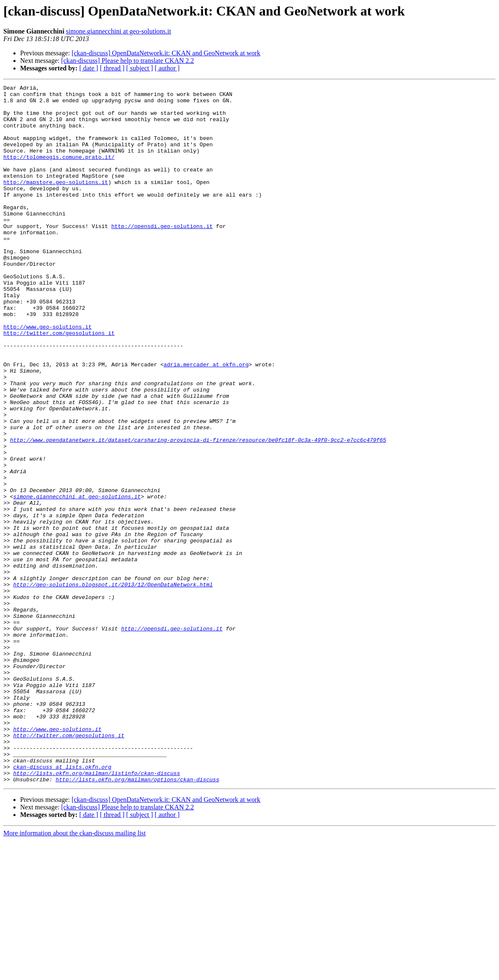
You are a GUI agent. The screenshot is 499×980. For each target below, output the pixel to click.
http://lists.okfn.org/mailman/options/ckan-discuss (138, 919)
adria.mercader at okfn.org (206, 421)
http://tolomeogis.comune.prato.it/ (59, 172)
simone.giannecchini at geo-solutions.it (118, 31)
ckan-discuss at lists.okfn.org (62, 904)
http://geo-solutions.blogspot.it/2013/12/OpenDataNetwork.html (113, 685)
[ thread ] (112, 68)
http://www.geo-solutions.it (48, 376)
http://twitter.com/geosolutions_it (59, 383)
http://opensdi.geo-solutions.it (162, 255)
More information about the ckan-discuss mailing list (75, 973)
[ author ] (167, 68)
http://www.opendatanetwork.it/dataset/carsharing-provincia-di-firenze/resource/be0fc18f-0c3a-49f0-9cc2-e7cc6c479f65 (198, 511)
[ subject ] (140, 68)
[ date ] (89, 68)
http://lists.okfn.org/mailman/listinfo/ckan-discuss (96, 911)
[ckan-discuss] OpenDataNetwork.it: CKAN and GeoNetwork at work (166, 53)
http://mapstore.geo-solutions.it (56, 202)
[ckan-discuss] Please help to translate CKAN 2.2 (128, 61)
